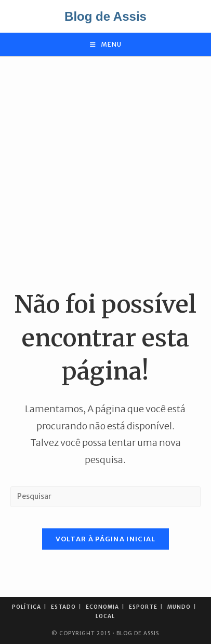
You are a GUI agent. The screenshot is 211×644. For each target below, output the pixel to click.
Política (27, 607)
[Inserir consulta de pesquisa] (105, 497)
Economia (102, 607)
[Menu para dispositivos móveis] (106, 44)
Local (105, 616)
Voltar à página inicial (106, 539)
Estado (63, 607)
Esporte (143, 607)
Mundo (179, 607)
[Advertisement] (105, 172)
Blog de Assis (105, 16)
